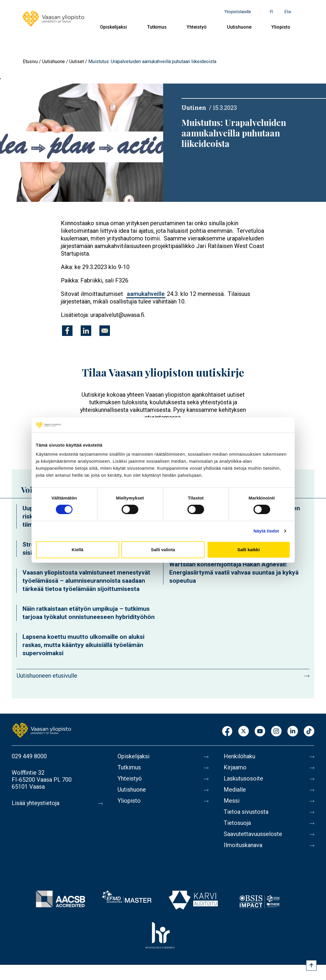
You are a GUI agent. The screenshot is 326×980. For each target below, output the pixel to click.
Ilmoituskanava (243, 845)
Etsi (288, 12)
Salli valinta (163, 550)
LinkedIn (293, 732)
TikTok (309, 732)
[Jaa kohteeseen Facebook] (67, 331)
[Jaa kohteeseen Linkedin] (86, 331)
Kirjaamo (235, 767)
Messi (232, 801)
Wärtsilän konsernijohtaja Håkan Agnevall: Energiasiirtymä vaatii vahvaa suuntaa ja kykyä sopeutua (234, 573)
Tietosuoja (237, 823)
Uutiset (77, 61)
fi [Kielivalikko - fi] (271, 12)
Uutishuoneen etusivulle (47, 676)
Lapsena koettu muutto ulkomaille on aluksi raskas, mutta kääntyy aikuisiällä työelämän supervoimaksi (83, 645)
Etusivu (30, 61)
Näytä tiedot (266, 531)
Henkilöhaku (239, 756)
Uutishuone (239, 27)
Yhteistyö (197, 27)
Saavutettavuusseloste (253, 834)
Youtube (260, 732)
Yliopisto (281, 27)
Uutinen (194, 107)
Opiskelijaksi (113, 27)
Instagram (276, 732)
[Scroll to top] (311, 965)
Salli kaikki (249, 550)
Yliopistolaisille (238, 12)
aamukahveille (146, 294)
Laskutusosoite (243, 778)
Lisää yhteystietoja (36, 803)
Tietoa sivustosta (246, 812)
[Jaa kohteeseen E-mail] (105, 331)
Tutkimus (157, 27)
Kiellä (77, 550)
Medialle (235, 790)
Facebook (227, 732)
